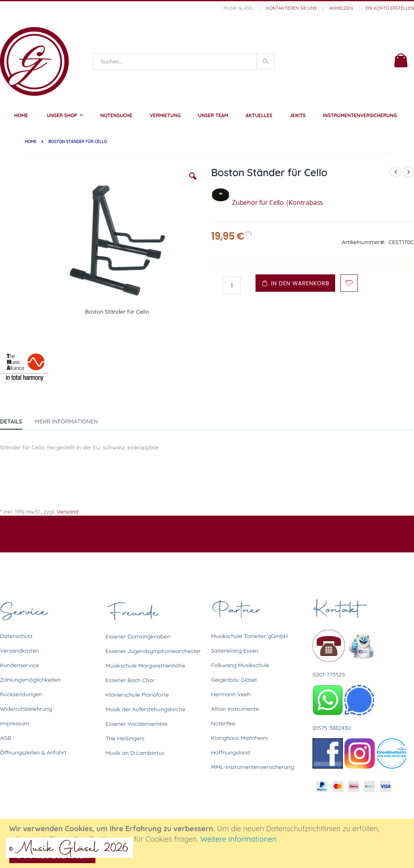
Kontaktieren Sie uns (292, 8)
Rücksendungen (21, 694)
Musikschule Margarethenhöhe (145, 666)
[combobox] (184, 61)
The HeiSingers (125, 738)
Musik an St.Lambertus (135, 753)
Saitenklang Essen (235, 651)
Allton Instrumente (235, 709)
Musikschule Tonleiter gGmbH (249, 636)
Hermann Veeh (231, 694)
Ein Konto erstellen (390, 8)
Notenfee (223, 723)
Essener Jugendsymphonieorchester (153, 651)
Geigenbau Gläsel (234, 680)
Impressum (15, 723)
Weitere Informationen (238, 839)
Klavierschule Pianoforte (137, 695)
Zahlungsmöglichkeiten (30, 680)
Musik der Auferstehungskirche (146, 709)
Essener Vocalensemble (136, 724)
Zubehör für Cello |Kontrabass (267, 202)
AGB (6, 738)
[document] (208, 843)
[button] (193, 182)
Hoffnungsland (230, 752)
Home (31, 142)
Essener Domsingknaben (138, 636)
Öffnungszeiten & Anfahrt (33, 752)
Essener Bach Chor (130, 680)
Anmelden (341, 8)
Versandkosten (20, 651)
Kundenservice (19, 665)
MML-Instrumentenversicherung (252, 767)
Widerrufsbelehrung (26, 709)
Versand (68, 512)
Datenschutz (16, 636)
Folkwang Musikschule (240, 665)
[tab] (17, 420)
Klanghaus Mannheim (240, 738)
